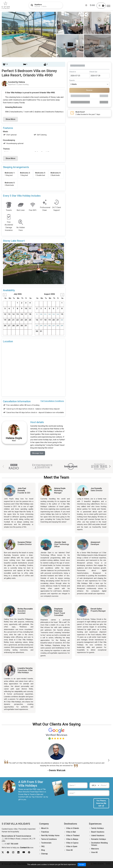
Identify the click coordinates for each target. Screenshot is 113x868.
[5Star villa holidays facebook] (8, 853)
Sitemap (44, 854)
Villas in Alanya (72, 840)
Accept (82, 864)
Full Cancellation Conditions (52, 401)
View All (69, 851)
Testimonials (46, 843)
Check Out (93, 72)
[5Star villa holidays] (6, 5)
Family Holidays (97, 829)
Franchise (45, 832)
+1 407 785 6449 (11, 844)
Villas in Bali (71, 832)
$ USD (92, 5)
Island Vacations (98, 836)
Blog (43, 851)
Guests (72, 80)
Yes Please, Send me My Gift (101, 804)
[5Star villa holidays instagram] (13, 853)
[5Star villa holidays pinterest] (29, 853)
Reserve (89, 90)
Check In (73, 72)
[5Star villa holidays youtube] (24, 853)
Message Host (38, 453)
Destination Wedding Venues (99, 844)
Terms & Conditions (49, 840)
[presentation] (79, 803)
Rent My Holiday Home (50, 836)
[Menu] (108, 6)
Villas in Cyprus (72, 843)
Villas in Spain (72, 847)
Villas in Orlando (73, 829)
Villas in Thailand (73, 836)
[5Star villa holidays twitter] (3, 853)
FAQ (43, 847)
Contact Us (25, 848)
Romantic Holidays (99, 840)
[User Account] (101, 6)
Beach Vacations (98, 832)
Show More (10, 119)
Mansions (95, 849)
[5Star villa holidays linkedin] (18, 853)
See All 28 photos (97, 46)
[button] (110, 467)
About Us (45, 829)
